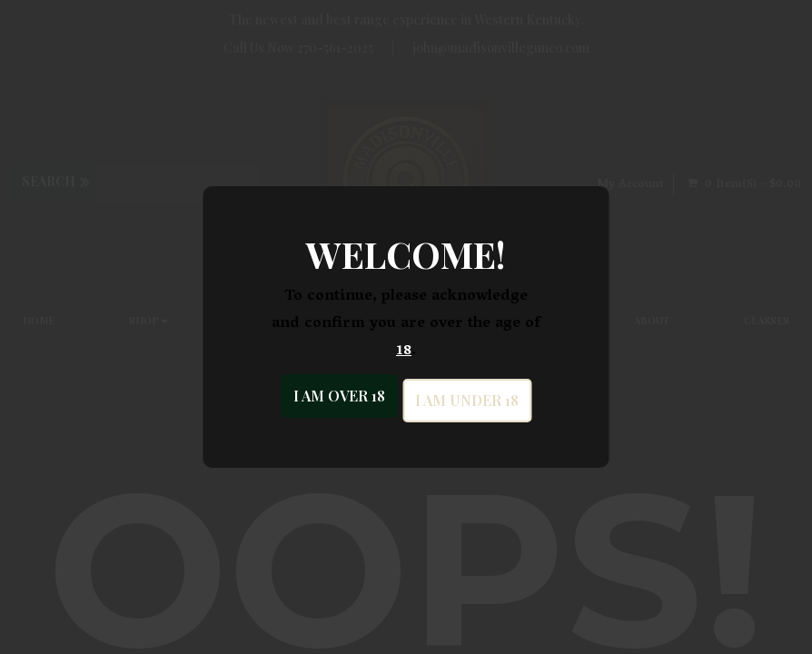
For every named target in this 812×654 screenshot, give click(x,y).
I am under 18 (467, 400)
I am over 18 (339, 396)
